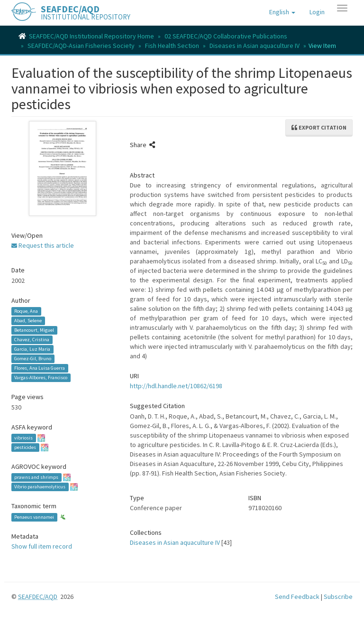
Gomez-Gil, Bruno (33, 359)
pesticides (25, 447)
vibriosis (23, 438)
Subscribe (338, 597)
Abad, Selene (28, 321)
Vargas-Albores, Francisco (41, 378)
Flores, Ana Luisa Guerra (40, 368)
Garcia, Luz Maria (32, 349)
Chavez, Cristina (32, 340)
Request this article (43, 245)
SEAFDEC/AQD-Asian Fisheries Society (81, 46)
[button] (282, 12)
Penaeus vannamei (34, 517)
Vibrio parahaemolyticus (40, 487)
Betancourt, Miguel (34, 330)
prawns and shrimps (36, 477)
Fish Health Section (172, 46)
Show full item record (42, 546)
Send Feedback (297, 597)
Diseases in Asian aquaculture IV (255, 46)
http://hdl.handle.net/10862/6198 (176, 386)
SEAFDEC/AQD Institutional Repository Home (91, 36)
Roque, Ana (26, 311)
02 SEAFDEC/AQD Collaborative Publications (226, 36)
